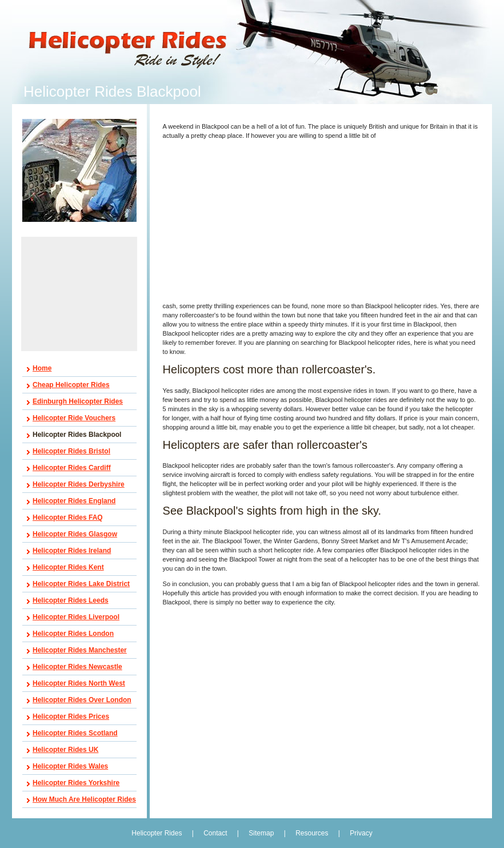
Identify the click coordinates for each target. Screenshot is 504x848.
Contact (215, 833)
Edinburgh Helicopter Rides (78, 401)
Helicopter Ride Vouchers (74, 418)
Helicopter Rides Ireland (72, 551)
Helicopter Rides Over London (82, 700)
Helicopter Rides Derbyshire (79, 484)
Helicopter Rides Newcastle (77, 667)
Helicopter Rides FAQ (68, 517)
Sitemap (261, 833)
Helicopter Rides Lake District (81, 584)
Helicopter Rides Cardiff (72, 468)
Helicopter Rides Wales (70, 766)
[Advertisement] (79, 294)
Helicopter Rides (157, 833)
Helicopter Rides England (74, 501)
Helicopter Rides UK (65, 750)
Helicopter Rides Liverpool (76, 617)
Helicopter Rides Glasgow (75, 534)
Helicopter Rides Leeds (71, 600)
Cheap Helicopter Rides (71, 385)
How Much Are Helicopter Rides (84, 799)
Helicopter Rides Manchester (80, 650)
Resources (312, 833)
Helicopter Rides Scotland (75, 733)
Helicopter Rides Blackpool (77, 435)
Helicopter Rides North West (79, 683)
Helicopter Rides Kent (68, 567)
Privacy (361, 833)
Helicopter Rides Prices (71, 716)
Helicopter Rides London (73, 634)
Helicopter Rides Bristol (71, 451)
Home (42, 368)
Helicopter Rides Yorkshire (76, 783)
